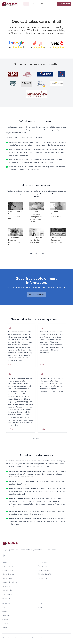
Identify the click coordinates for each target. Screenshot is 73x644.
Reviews (6, 623)
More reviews (36, 438)
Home (26, 4)
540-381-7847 (64, 4)
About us (45, 4)
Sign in (5, 627)
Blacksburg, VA (44, 570)
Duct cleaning (7, 590)
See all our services (37, 253)
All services (7, 598)
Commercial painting (10, 582)
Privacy (41, 607)
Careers (5, 619)
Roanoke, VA (43, 566)
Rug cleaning (7, 594)
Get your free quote (36, 294)
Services (35, 4)
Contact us (6, 611)
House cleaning (8, 574)
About (5, 607)
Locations (6, 615)
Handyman (6, 586)
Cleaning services (9, 570)
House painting (8, 578)
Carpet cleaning (8, 566)
